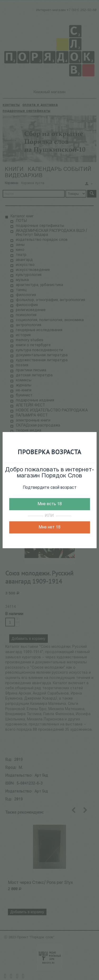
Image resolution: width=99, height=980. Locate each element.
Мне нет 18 (49, 527)
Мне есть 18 (50, 504)
